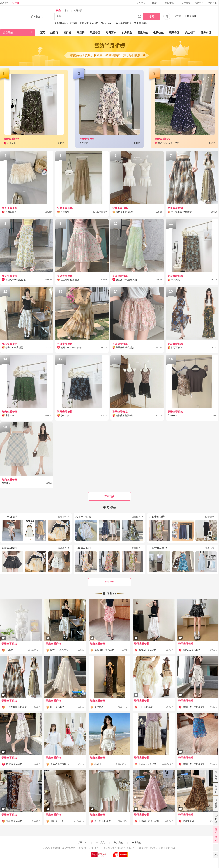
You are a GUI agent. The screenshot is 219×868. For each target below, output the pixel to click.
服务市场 (206, 33)
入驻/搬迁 (179, 16)
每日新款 (111, 33)
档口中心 (171, 3)
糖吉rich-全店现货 (59, 650)
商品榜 (81, 33)
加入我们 (119, 842)
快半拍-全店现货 (14, 764)
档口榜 (67, 33)
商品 (58, 10)
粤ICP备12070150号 (88, 848)
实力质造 (127, 33)
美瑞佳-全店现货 (14, 821)
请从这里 (9, 3)
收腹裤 (74, 23)
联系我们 (137, 842)
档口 (67, 10)
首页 (42, 33)
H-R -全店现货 (57, 707)
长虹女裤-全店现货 (89, 23)
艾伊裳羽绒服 (141, 23)
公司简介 (82, 842)
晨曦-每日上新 (57, 821)
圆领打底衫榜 (61, 23)
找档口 (54, 33)
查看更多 (110, 582)
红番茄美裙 (188, 821)
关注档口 (190, 33)
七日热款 (158, 33)
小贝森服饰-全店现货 (16, 707)
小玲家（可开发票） (149, 764)
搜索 (151, 17)
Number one (107, 23)
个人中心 (142, 3)
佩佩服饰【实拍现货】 (105, 650)
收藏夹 (156, 3)
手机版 (186, 3)
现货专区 (95, 33)
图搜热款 (143, 33)
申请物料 (192, 16)
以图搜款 (78, 10)
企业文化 (100, 842)
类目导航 (8, 33)
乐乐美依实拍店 (124, 23)
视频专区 (174, 33)
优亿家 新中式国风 (59, 764)
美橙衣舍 (99, 707)
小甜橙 (9, 650)
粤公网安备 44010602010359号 (119, 848)
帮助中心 (199, 3)
